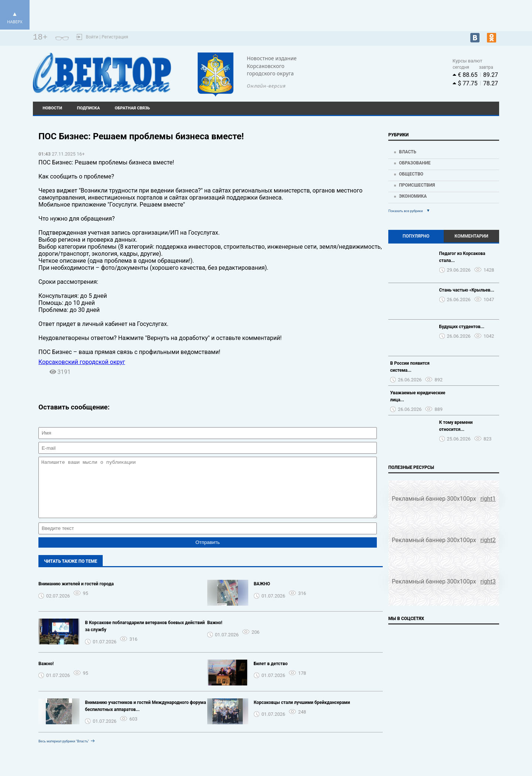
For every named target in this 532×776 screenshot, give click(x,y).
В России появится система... (410, 367)
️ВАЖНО (262, 595)
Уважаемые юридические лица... (418, 396)
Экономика (413, 196)
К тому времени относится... (456, 426)
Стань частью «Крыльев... (467, 290)
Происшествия (417, 185)
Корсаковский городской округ (82, 362)
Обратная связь (132, 108)
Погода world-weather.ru (375, 69)
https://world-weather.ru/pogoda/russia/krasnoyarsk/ (374, 76)
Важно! (215, 634)
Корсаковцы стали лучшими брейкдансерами (302, 714)
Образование (415, 163)
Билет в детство (271, 675)
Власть (408, 152)
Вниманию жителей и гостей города (76, 595)
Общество (411, 174)
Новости (52, 108)
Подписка (88, 108)
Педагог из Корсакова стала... (462, 257)
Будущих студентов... (462, 327)
